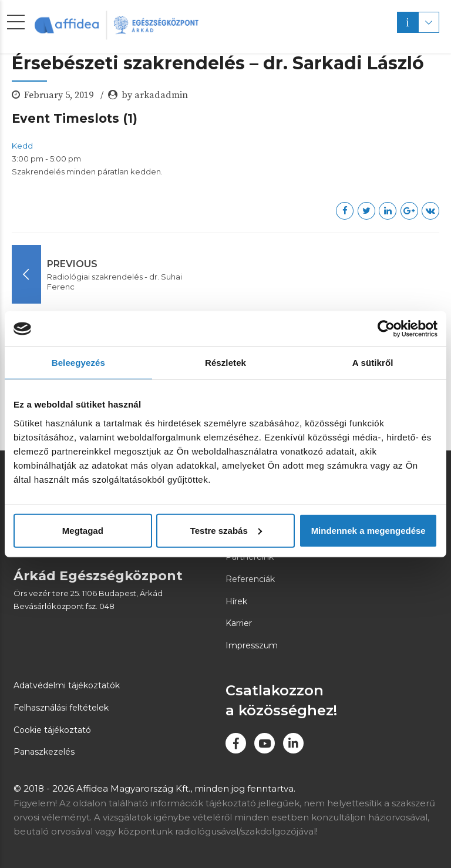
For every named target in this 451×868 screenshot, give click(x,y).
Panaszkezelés (44, 752)
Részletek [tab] (225, 363)
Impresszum (252, 645)
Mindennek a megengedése (368, 530)
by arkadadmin (155, 95)
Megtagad (83, 530)
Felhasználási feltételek (61, 708)
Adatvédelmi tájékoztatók (67, 685)
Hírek (236, 601)
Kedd (22, 146)
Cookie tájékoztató (52, 730)
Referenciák (250, 579)
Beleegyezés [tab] (78, 363)
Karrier (239, 623)
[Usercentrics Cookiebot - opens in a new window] (386, 329)
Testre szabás (226, 530)
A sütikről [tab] (373, 363)
